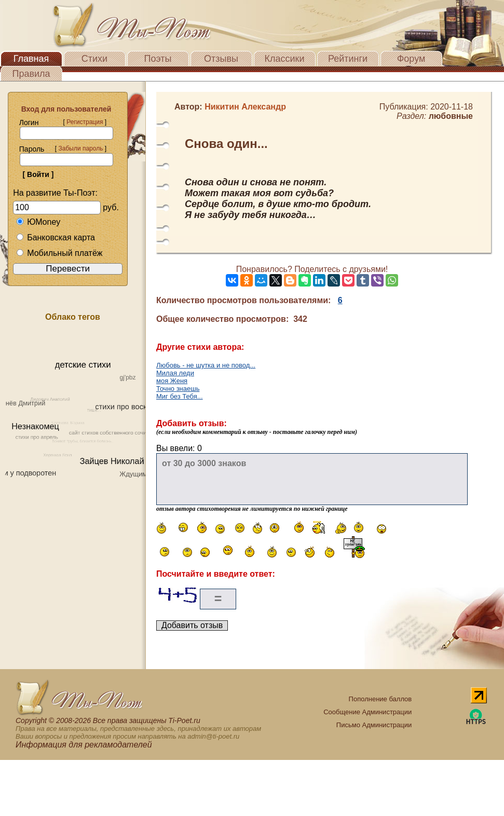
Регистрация (85, 122)
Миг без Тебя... (180, 396)
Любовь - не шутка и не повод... (206, 365)
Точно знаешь (178, 389)
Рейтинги (348, 59)
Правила (31, 74)
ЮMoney (38, 222)
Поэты (158, 59)
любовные (451, 116)
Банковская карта (56, 237)
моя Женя (172, 381)
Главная (31, 59)
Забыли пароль (80, 148)
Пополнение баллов (380, 699)
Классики (285, 59)
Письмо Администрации (374, 725)
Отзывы (221, 59)
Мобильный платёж (59, 253)
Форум (411, 59)
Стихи (94, 59)
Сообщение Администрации (367, 712)
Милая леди (175, 373)
